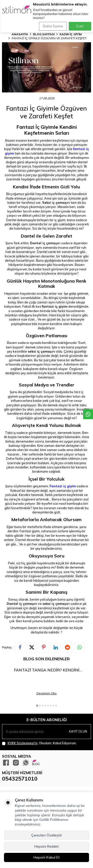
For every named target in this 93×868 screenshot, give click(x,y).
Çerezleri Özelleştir (47, 835)
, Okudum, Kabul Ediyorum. (39, 743)
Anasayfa (20, 34)
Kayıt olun (78, 731)
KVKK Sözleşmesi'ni (23, 743)
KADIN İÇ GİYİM (71, 34)
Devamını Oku (46, 693)
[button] (37, 706)
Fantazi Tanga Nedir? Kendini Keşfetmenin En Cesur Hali (47, 670)
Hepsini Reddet (46, 846)
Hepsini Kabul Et (47, 857)
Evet (80, 26)
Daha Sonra (53, 26)
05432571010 (20, 779)
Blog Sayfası (44, 34)
